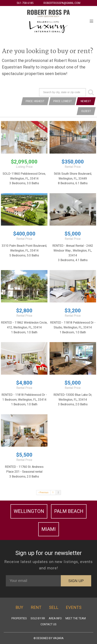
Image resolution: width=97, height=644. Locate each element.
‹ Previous (43, 492)
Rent (36, 607)
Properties (19, 618)
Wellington (29, 511)
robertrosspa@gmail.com (62, 3)
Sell (54, 607)
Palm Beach (69, 511)
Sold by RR (38, 618)
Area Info (55, 618)
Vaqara (58, 638)
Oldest (86, 111)
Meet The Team (76, 618)
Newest (86, 101)
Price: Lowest (63, 101)
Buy (19, 607)
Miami (49, 529)
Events (74, 607)
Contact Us (48, 624)
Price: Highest (35, 101)
